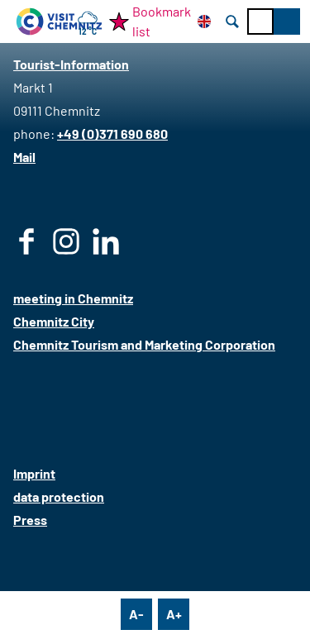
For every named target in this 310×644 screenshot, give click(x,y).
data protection (59, 496)
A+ (174, 614)
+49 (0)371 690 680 (112, 134)
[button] (287, 21)
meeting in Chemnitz (73, 298)
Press (30, 520)
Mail (24, 157)
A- (136, 614)
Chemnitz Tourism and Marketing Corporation (144, 344)
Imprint (34, 473)
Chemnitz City (54, 321)
